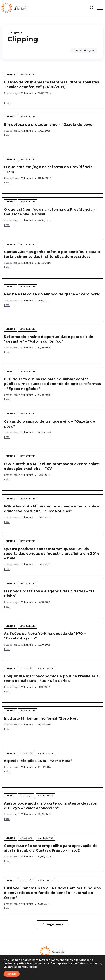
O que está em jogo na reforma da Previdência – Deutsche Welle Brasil (50, 212)
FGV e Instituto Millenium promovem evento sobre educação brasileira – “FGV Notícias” (52, 509)
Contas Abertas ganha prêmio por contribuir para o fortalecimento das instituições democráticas (52, 254)
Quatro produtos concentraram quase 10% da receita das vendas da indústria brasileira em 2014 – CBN (52, 554)
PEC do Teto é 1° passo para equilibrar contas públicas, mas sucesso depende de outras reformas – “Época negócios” (52, 384)
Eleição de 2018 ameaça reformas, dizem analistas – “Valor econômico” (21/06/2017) (51, 85)
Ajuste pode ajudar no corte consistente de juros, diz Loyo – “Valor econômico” (51, 806)
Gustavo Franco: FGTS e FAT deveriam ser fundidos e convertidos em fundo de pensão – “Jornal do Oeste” (52, 893)
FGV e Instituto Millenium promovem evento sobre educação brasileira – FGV (52, 466)
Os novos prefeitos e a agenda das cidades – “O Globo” (49, 594)
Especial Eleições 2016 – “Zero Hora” (38, 761)
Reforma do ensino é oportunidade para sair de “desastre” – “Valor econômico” (49, 339)
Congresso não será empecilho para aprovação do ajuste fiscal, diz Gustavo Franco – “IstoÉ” (51, 848)
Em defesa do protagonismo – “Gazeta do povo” (49, 125)
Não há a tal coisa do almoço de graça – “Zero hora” (52, 294)
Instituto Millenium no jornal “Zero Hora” (42, 719)
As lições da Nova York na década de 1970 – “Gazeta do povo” (45, 636)
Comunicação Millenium (19, 93)
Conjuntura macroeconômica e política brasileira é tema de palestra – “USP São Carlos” (51, 679)
